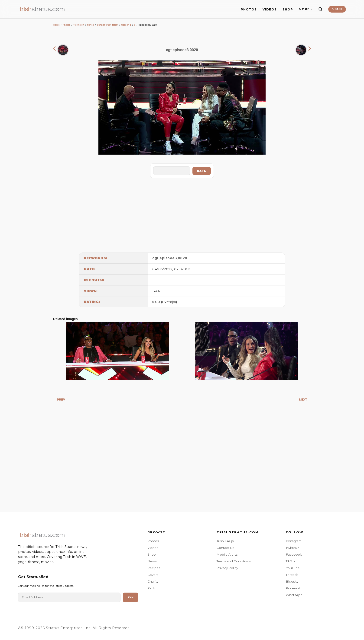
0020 (183, 258)
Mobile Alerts (227, 554)
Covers (153, 575)
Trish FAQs (225, 541)
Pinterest (293, 588)
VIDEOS (270, 9)
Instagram (294, 541)
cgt (156, 258)
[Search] (320, 9)
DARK (337, 9)
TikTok (291, 561)
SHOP (288, 9)
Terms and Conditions (234, 561)
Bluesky (292, 581)
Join (130, 597)
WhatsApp (294, 595)
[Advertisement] (182, 214)
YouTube (293, 568)
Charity (153, 581)
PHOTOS (249, 9)
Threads (292, 575)
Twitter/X (293, 548)
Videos (153, 548)
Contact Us (225, 548)
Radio (152, 588)
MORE (306, 9)
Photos (67, 25)
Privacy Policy (227, 568)
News (152, 561)
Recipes (154, 568)
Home (57, 25)
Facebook (294, 554)
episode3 (168, 258)
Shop (152, 554)
